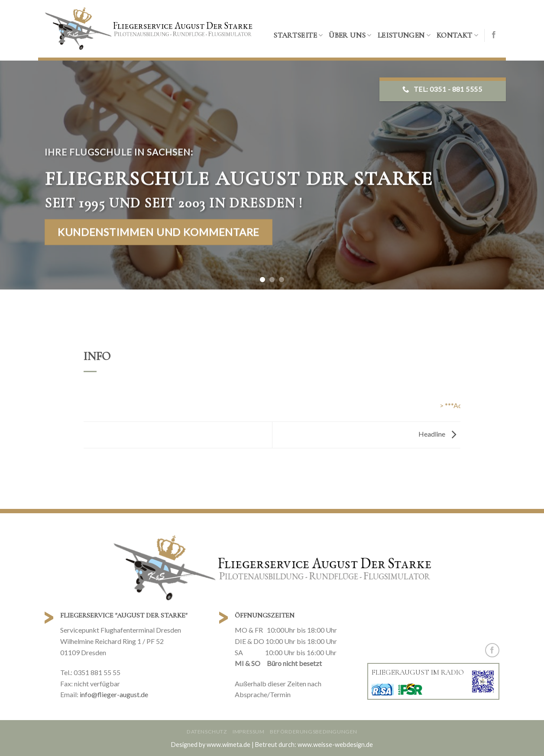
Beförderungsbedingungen (314, 732)
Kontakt (457, 35)
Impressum (249, 732)
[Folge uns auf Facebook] (494, 35)
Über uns (350, 35)
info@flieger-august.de (114, 694)
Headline (439, 434)
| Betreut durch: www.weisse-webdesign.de (312, 745)
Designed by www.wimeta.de (211, 745)
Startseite (298, 35)
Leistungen (404, 35)
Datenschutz (207, 732)
